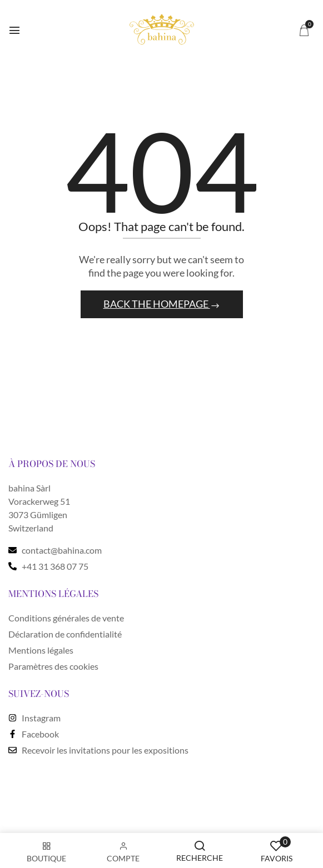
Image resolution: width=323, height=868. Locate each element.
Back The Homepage (157, 304)
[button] (304, 30)
